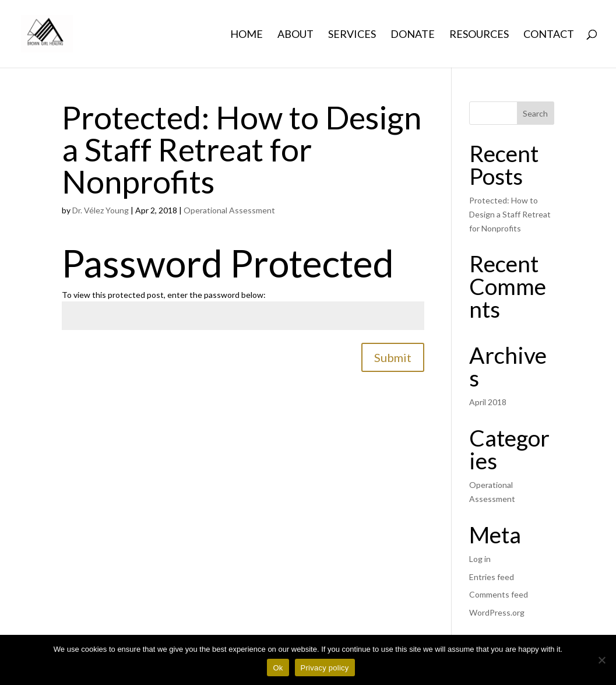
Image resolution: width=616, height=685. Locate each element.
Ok (278, 668)
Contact (549, 35)
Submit (393, 357)
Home (247, 35)
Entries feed (492, 577)
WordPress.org (497, 612)
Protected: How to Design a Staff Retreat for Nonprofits (242, 149)
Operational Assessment (229, 210)
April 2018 (488, 402)
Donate (413, 35)
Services (352, 35)
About (295, 35)
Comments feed (499, 594)
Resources (479, 35)
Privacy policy (325, 668)
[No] (601, 660)
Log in (480, 559)
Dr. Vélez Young (101, 210)
